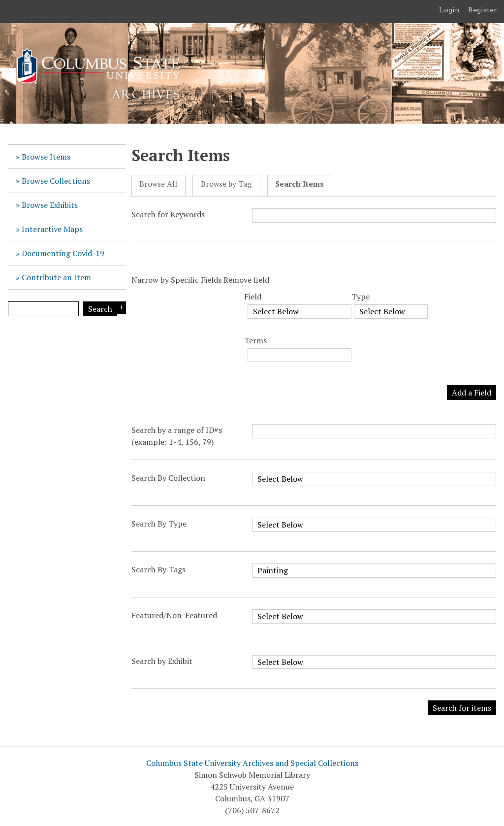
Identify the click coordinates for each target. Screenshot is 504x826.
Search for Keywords (168, 214)
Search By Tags (158, 569)
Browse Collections (56, 181)
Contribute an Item (56, 277)
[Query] (43, 309)
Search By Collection (168, 478)
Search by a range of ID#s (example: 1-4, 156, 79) (177, 436)
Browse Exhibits (50, 205)
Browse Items (46, 157)
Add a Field (472, 393)
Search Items (299, 184)
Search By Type (159, 524)
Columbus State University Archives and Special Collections (252, 763)
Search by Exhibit (162, 661)
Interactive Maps (52, 229)
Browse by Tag (226, 184)
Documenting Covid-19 (63, 253)
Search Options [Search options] (120, 308)
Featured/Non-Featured (174, 615)
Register (483, 10)
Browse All (158, 184)
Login (449, 10)
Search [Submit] (100, 309)
